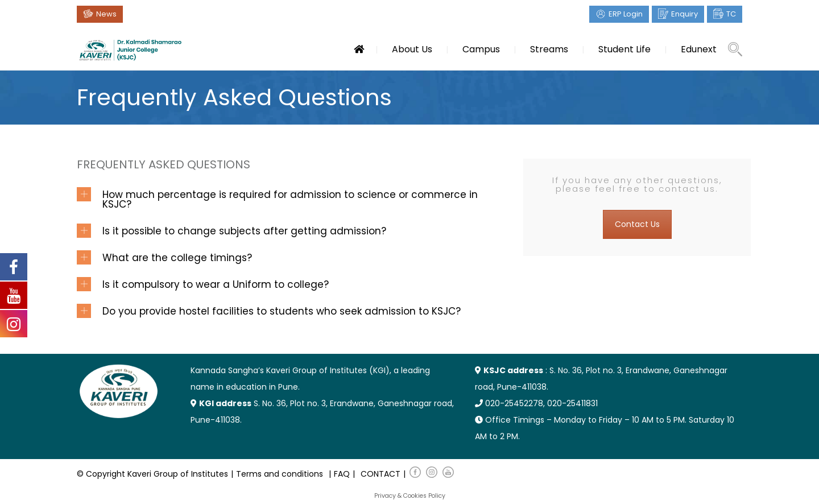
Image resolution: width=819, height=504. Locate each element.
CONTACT (380, 474)
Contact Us (637, 224)
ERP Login (626, 14)
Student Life (624, 49)
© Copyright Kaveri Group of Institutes (152, 474)
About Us (412, 49)
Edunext (699, 49)
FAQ (342, 474)
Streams (549, 49)
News (106, 14)
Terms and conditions (280, 474)
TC (731, 14)
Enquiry (684, 14)
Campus (481, 49)
